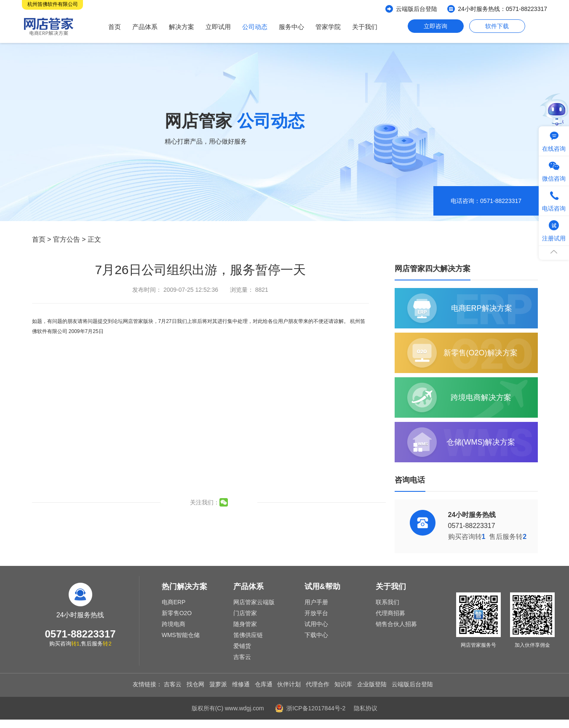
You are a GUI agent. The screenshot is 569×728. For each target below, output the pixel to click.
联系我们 (387, 602)
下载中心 (316, 635)
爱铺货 (242, 646)
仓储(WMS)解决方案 (481, 442)
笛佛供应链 (248, 635)
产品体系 (145, 27)
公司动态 (255, 27)
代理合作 (318, 684)
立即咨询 (435, 26)
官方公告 (67, 239)
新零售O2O (177, 613)
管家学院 (328, 27)
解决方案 (182, 27)
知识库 (343, 684)
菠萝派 (218, 684)
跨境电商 (174, 624)
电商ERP (174, 602)
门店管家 (245, 613)
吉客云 (242, 657)
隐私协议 (366, 708)
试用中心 (316, 624)
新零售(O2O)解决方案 (481, 353)
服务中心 (291, 27)
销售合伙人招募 (396, 624)
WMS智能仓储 (181, 635)
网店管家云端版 (254, 602)
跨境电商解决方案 (481, 397)
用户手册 (316, 602)
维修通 (241, 684)
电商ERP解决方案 (482, 308)
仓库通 (264, 684)
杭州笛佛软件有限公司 (53, 4)
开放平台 (316, 613)
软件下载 (497, 26)
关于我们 (365, 27)
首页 (115, 27)
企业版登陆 (372, 684)
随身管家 (245, 624)
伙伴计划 (289, 684)
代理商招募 (390, 613)
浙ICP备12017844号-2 (316, 708)
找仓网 (195, 684)
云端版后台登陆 (417, 9)
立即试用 (218, 27)
